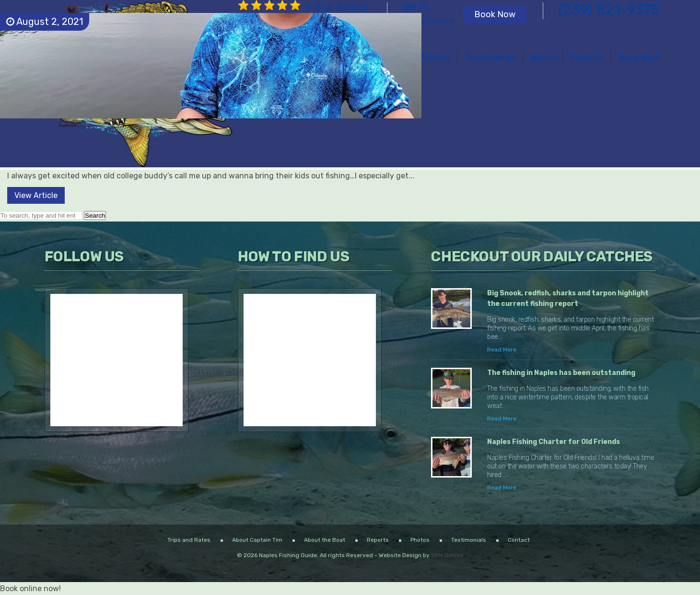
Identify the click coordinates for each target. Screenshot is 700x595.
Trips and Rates (189, 540)
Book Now (495, 14)
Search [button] (95, 216)
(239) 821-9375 (609, 10)
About (543, 58)
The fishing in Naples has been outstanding (561, 373)
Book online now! (30, 589)
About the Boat (325, 540)
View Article (36, 195)
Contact (587, 58)
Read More (502, 350)
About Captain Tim (257, 540)
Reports (378, 540)
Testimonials (490, 58)
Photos (436, 58)
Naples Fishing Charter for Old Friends (554, 442)
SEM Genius (447, 555)
